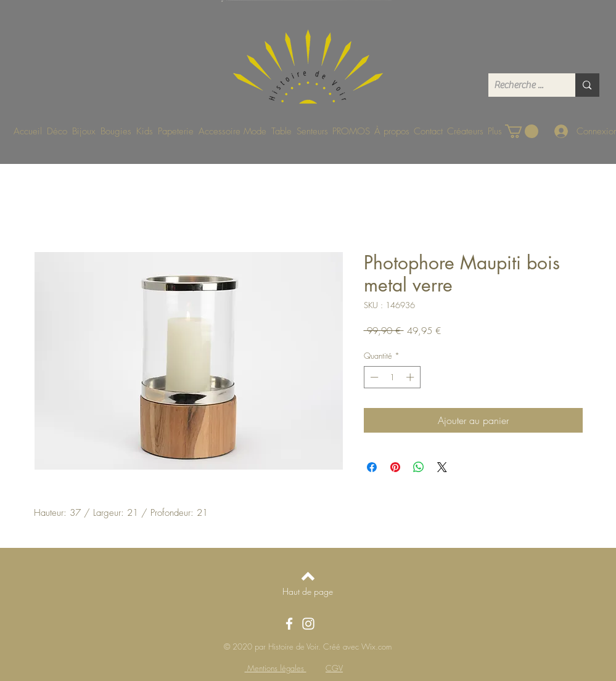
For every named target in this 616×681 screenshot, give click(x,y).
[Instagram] (308, 624)
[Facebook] (289, 624)
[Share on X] (442, 467)
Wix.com (376, 646)
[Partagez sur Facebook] (372, 467)
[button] (522, 131)
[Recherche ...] (522, 85)
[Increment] (411, 377)
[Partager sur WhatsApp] (419, 467)
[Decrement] (373, 377)
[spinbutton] (392, 377)
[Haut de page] (308, 591)
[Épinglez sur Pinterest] (395, 467)
